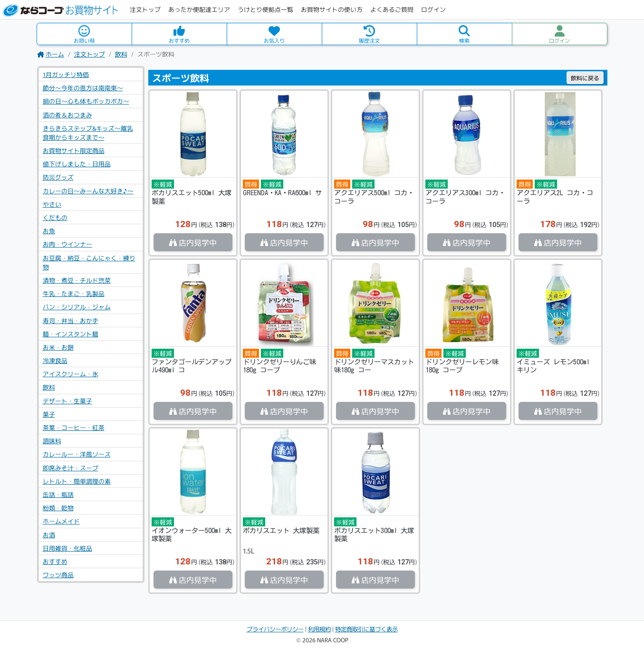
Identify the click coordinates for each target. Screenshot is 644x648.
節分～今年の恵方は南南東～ (83, 88)
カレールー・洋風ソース (77, 454)
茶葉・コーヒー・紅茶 (74, 427)
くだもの (55, 217)
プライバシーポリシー (275, 629)
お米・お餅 (58, 347)
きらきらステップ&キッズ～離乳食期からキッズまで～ (88, 133)
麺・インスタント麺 (71, 334)
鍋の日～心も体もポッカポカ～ (86, 101)
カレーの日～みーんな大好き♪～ (88, 191)
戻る (585, 78)
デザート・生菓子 (67, 401)
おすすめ (55, 561)
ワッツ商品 (58, 575)
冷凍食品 (55, 360)
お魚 (49, 231)
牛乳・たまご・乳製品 (74, 293)
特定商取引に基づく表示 (366, 629)
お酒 (49, 535)
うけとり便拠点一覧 (265, 9)
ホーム (51, 54)
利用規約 (319, 629)
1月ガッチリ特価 (66, 74)
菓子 (49, 414)
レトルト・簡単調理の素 (77, 481)
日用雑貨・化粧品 (67, 548)
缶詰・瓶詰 (58, 494)
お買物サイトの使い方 (332, 9)
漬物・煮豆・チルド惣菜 (77, 280)
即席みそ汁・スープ (71, 468)
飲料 (121, 54)
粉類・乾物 (58, 508)
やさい (52, 204)
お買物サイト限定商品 (74, 150)
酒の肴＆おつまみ (67, 115)
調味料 (52, 441)
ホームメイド (61, 521)
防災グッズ (58, 177)
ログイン (433, 9)
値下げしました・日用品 (77, 164)
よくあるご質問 (392, 9)
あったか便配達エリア (199, 9)
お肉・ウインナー (67, 244)
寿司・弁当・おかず (71, 320)
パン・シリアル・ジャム (77, 307)
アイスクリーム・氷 (71, 374)
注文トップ (145, 9)
